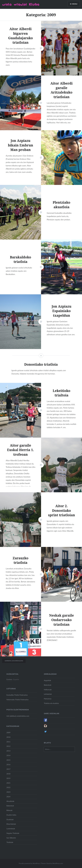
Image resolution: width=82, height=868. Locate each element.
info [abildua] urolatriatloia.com (18, 716)
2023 (8, 792)
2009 (8, 732)
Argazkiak (47, 680)
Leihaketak (48, 694)
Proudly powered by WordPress (29, 863)
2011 (8, 742)
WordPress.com (58, 863)
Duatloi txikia (11, 815)
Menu (75, 4)
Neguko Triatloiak (13, 833)
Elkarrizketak (11, 824)
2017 (8, 769)
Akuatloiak (10, 801)
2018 (8, 774)
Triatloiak (10, 842)
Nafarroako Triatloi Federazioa (17, 700)
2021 (8, 783)
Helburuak (48, 690)
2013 (8, 751)
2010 (8, 737)
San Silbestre (11, 838)
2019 (8, 778)
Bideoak (9, 810)
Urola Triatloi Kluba (21, 4)
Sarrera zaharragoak (14, 661)
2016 (8, 764)
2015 (8, 760)
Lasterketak (11, 829)
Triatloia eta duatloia (51, 703)
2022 (8, 787)
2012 (8, 746)
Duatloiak (10, 819)
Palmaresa (48, 699)
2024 (8, 797)
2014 (8, 755)
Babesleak (48, 685)
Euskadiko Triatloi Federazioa (17, 695)
